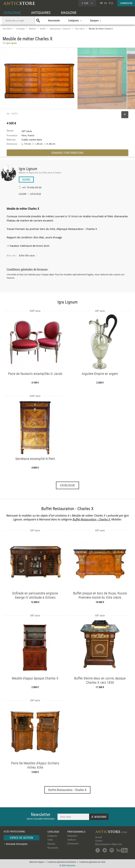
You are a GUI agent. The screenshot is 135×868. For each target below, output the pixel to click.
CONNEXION (126, 3)
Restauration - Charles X (60, 29)
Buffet (43, 29)
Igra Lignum (28, 169)
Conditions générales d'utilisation (62, 862)
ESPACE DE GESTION (21, 838)
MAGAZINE (69, 13)
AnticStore (7, 29)
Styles (50, 840)
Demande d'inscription (17, 844)
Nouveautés (54, 20)
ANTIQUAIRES (41, 13)
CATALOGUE (12, 13)
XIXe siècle (80, 29)
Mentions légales (37, 862)
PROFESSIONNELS (76, 832)
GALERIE (23, 194)
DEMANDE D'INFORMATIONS (67, 153)
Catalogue (20, 29)
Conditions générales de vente (92, 862)
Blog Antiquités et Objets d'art (109, 844)
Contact (99, 841)
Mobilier (33, 29)
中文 (111, 3)
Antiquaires (72, 836)
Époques (51, 844)
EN (105, 3)
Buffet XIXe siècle (27, 255)
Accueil (99, 837)
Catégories (52, 836)
